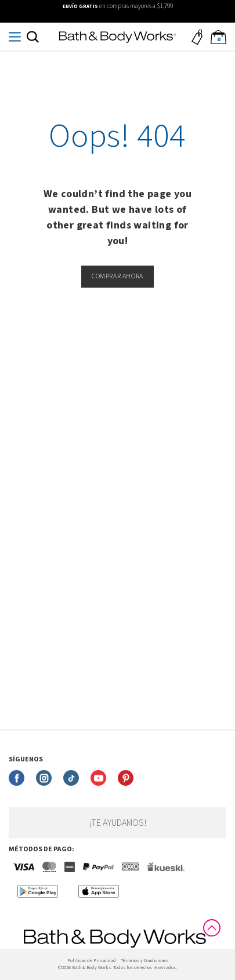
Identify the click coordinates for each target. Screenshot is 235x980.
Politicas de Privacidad (92, 961)
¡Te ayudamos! (117, 823)
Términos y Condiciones (144, 961)
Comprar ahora (117, 276)
